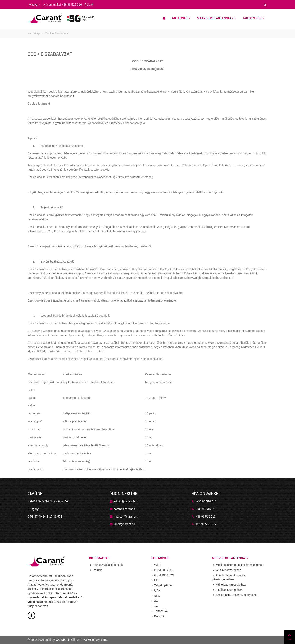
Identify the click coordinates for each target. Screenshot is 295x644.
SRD (155, 596)
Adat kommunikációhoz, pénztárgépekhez (229, 577)
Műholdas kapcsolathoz (229, 585)
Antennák (180, 18)
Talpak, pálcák (162, 585)
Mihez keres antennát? (215, 18)
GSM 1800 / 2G (162, 575)
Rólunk (95, 570)
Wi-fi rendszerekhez (227, 570)
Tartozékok (252, 18)
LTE (155, 580)
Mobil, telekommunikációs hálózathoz (238, 565)
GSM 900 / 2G (162, 570)
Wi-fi (155, 565)
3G (154, 601)
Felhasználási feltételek (106, 565)
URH (155, 591)
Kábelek (158, 616)
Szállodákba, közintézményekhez (235, 595)
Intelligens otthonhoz (227, 590)
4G (154, 606)
